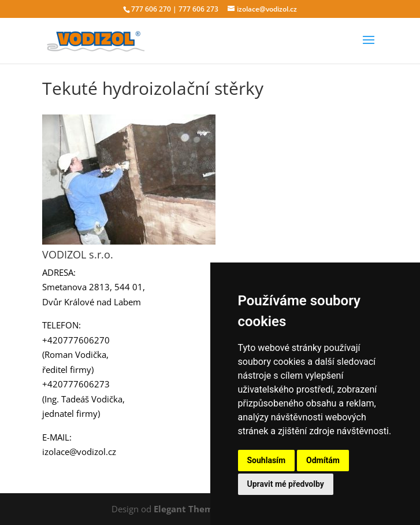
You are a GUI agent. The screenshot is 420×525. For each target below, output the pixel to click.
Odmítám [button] (323, 460)
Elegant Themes (188, 509)
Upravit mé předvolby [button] (286, 484)
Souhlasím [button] (267, 460)
